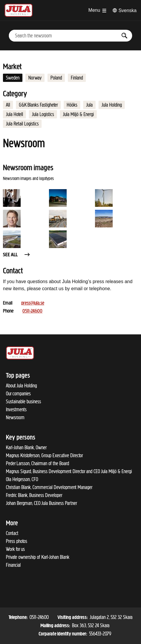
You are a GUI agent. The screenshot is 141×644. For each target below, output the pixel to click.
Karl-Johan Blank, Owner (26, 448)
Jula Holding (112, 105)
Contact (12, 533)
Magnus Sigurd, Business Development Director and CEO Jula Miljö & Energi (69, 471)
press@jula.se (33, 303)
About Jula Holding (21, 386)
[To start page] (19, 10)
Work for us (15, 549)
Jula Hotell (14, 114)
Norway (35, 78)
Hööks (72, 105)
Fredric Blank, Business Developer (34, 495)
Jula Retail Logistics (22, 124)
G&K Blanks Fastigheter (38, 105)
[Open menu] (97, 10)
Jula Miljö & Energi (78, 114)
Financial (13, 565)
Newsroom (15, 417)
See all (17, 255)
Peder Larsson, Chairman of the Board (37, 463)
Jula (89, 105)
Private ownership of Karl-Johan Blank (38, 557)
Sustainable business (23, 402)
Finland (77, 78)
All (8, 105)
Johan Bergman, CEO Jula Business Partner (41, 503)
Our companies (18, 394)
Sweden (13, 78)
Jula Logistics (43, 114)
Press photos (17, 541)
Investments (16, 409)
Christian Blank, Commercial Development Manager (49, 487)
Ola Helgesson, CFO (22, 479)
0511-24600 (32, 311)
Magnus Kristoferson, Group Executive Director (44, 455)
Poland (56, 78)
